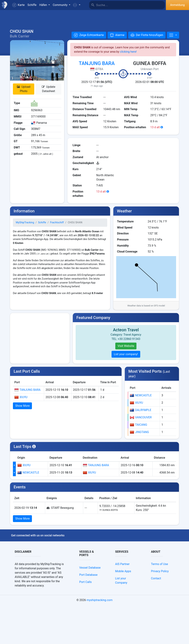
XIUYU (21, 401)
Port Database (88, 614)
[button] (77, 5)
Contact (156, 617)
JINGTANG (139, 471)
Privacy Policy (160, 610)
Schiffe (32, 5)
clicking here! (128, 55)
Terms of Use (160, 603)
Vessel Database (90, 606)
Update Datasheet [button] (49, 93)
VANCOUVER (141, 456)
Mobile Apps (123, 610)
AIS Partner (122, 603)
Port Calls (85, 621)
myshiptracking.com (100, 639)
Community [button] (60, 5)
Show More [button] (22, 409)
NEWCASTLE (141, 434)
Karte (18, 5)
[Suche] (131, 5)
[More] (173, 39)
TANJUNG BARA (97, 67)
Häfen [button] (43, 5)
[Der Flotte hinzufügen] (147, 39)
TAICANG (138, 464)
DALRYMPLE (140, 449)
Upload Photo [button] (24, 93)
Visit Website (126, 350)
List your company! (126, 358)
